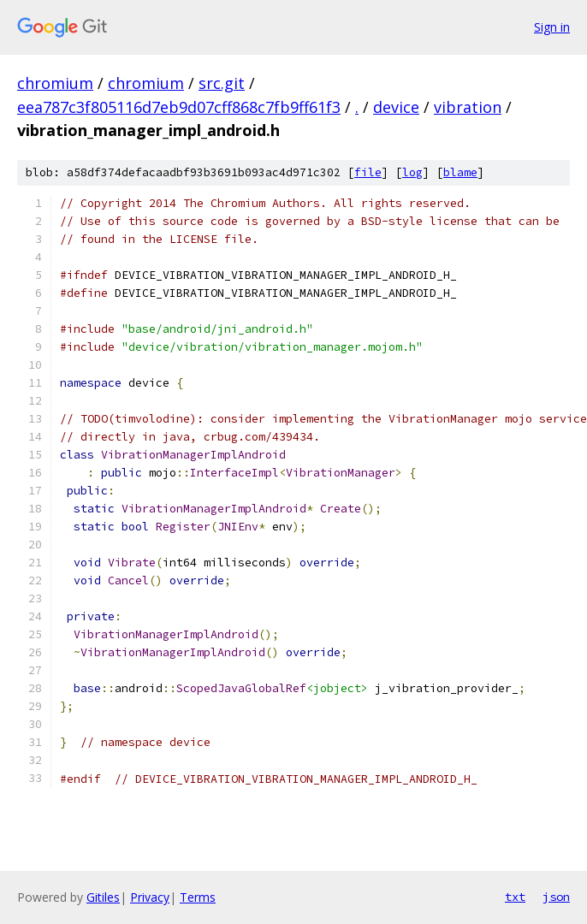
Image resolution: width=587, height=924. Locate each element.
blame (460, 172)
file (368, 172)
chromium (55, 83)
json (556, 897)
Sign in (552, 27)
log (412, 172)
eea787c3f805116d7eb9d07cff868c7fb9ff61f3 (179, 107)
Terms (198, 897)
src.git (222, 83)
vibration (468, 107)
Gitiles (103, 897)
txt (515, 897)
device (396, 107)
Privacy (150, 897)
